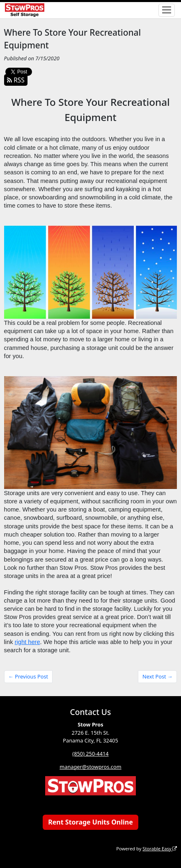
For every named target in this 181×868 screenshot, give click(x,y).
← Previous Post (28, 676)
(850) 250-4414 (90, 754)
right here (27, 642)
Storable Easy (160, 849)
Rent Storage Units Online (90, 822)
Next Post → (158, 676)
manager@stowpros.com (90, 767)
